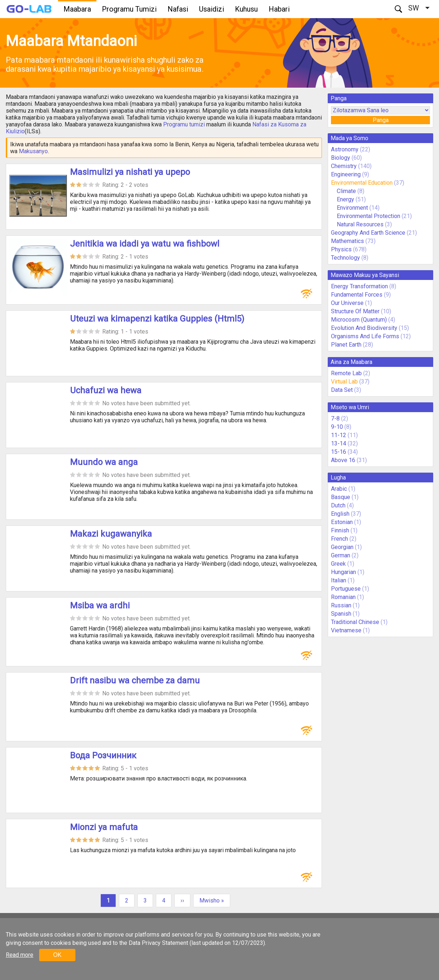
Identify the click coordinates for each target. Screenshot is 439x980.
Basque (341, 497)
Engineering (346, 174)
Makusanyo (33, 151)
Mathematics (347, 241)
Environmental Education (362, 183)
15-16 (339, 452)
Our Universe (347, 303)
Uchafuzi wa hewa (106, 390)
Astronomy (345, 149)
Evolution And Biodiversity (364, 328)
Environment (352, 208)
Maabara (77, 9)
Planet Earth (346, 345)
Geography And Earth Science (368, 233)
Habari (279, 9)
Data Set (342, 390)
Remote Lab (346, 373)
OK (57, 955)
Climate (347, 191)
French (339, 539)
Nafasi (178, 9)
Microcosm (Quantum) (359, 320)
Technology (345, 258)
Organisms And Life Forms (365, 336)
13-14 (339, 443)
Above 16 (343, 460)
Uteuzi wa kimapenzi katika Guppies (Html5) (157, 319)
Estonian (342, 522)
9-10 (337, 427)
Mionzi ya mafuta (104, 827)
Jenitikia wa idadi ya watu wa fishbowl (145, 244)
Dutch (338, 505)
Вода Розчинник (103, 755)
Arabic (339, 489)
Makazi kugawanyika (111, 534)
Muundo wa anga (104, 462)
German (341, 555)
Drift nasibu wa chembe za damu (135, 680)
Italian (339, 580)
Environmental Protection (368, 216)
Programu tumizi (184, 124)
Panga (381, 120)
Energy (346, 199)
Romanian (343, 597)
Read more (20, 955)
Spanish (341, 614)
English (340, 514)
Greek (338, 564)
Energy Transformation (359, 286)
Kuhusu (246, 9)
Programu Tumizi (129, 9)
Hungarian (343, 572)
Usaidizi (212, 9)
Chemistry (344, 166)
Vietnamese (346, 630)
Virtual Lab (344, 382)
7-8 (335, 418)
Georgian (342, 547)
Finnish (340, 530)
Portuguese (346, 589)
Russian (341, 605)
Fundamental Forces (357, 295)
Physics (341, 249)
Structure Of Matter (355, 311)
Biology (341, 158)
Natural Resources (361, 224)
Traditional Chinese (355, 622)
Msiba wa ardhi (100, 606)
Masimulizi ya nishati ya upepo (130, 172)
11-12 (339, 435)
